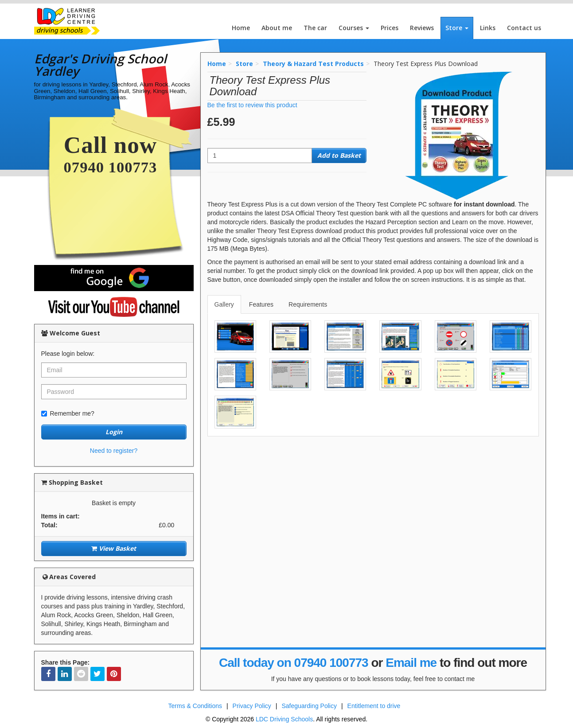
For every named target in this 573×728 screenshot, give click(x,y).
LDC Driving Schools (284, 719)
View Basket (114, 548)
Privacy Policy (252, 706)
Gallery (224, 304)
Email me (411, 663)
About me (277, 28)
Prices (390, 28)
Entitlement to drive (374, 706)
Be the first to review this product (252, 105)
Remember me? (68, 413)
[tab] (225, 304)
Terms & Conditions (195, 706)
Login (114, 432)
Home (241, 28)
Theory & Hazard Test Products (313, 64)
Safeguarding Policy (309, 706)
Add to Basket (339, 155)
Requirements (308, 304)
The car (315, 28)
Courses (354, 28)
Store (457, 28)
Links (488, 28)
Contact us (524, 28)
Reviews (422, 28)
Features (261, 304)
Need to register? (114, 451)
